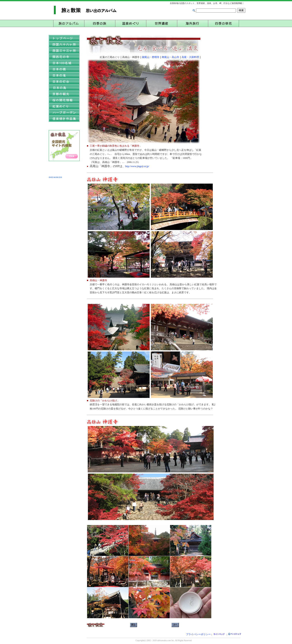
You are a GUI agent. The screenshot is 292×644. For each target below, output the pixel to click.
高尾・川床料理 (190, 57)
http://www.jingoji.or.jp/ (137, 166)
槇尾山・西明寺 (151, 57)
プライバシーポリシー (198, 634)
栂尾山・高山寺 (170, 57)
